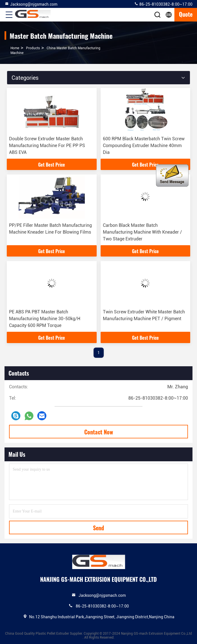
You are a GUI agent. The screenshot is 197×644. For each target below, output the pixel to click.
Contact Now (99, 432)
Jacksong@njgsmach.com (31, 4)
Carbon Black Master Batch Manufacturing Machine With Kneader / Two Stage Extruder (142, 232)
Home (15, 48)
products (33, 48)
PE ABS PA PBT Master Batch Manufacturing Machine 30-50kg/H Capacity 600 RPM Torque (45, 319)
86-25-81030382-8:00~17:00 (163, 4)
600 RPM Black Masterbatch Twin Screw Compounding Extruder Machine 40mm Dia (144, 146)
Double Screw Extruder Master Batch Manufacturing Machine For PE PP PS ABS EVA (47, 146)
